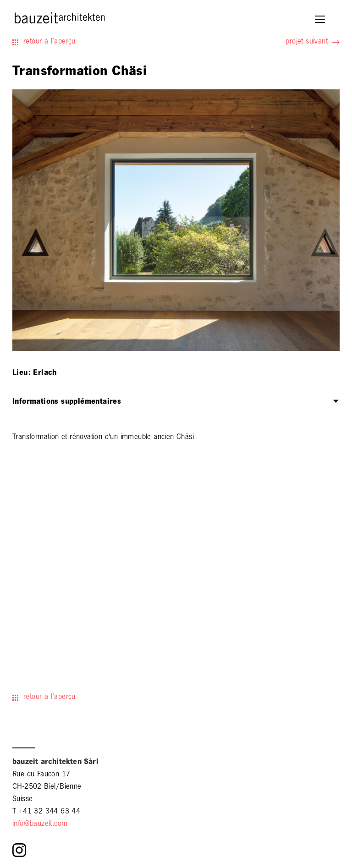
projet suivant (307, 42)
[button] (321, 20)
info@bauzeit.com (40, 824)
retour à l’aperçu (49, 42)
